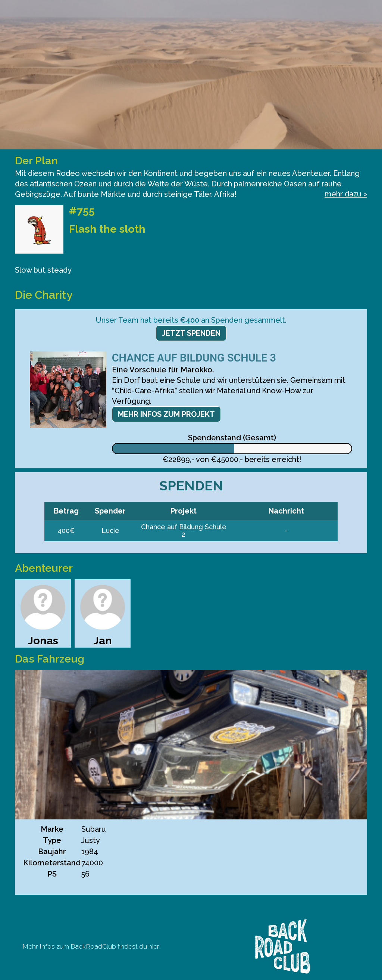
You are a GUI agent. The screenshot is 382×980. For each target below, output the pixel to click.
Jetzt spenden (191, 333)
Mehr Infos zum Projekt (166, 414)
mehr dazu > (346, 194)
